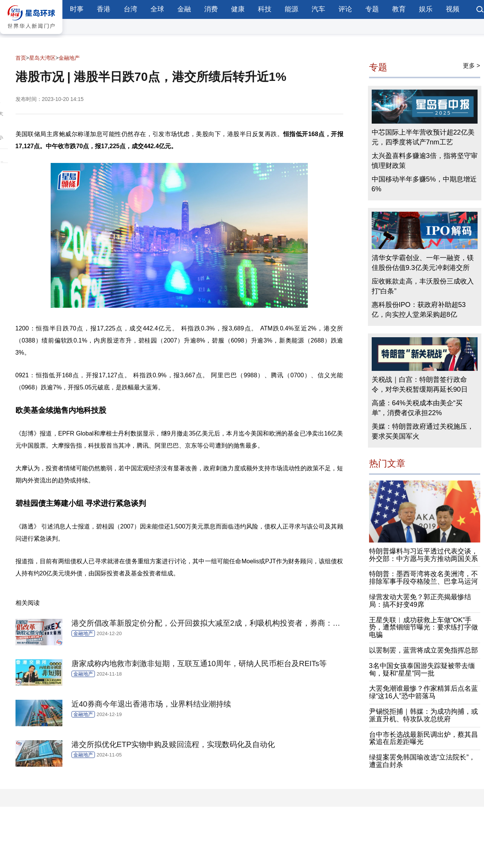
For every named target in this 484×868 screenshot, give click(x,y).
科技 (265, 9)
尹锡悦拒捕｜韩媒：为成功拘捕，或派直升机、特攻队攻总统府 (423, 715)
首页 (21, 58)
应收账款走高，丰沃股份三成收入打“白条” (423, 286)
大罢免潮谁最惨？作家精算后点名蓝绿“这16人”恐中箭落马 (423, 692)
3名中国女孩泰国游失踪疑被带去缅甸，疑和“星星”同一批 (422, 670)
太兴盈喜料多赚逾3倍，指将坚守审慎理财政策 (425, 161)
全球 (157, 9)
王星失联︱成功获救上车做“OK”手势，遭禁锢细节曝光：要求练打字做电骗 (423, 628)
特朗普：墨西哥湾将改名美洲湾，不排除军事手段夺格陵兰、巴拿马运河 (423, 578)
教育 (399, 9)
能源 (292, 9)
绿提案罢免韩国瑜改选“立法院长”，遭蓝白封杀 (422, 761)
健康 (238, 9)
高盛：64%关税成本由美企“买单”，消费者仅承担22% (417, 408)
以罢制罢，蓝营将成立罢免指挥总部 (423, 650)
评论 (345, 9)
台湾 (130, 9)
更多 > (472, 66)
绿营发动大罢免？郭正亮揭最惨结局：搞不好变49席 (420, 601)
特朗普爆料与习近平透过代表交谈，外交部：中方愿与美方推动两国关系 (423, 555)
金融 (184, 9)
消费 (211, 9)
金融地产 (69, 58)
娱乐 (426, 9)
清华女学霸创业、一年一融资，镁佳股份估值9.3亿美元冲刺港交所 (423, 263)
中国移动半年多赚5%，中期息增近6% (424, 184)
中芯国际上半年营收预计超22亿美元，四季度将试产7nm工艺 (423, 137)
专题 (372, 9)
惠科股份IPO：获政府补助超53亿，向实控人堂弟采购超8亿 (419, 310)
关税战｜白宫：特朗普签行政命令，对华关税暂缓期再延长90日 (420, 384)
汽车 (318, 9)
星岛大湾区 (42, 58)
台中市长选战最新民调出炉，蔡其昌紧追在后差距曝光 (423, 738)
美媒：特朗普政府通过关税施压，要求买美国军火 (423, 431)
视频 (453, 9)
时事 (77, 9)
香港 (104, 9)
